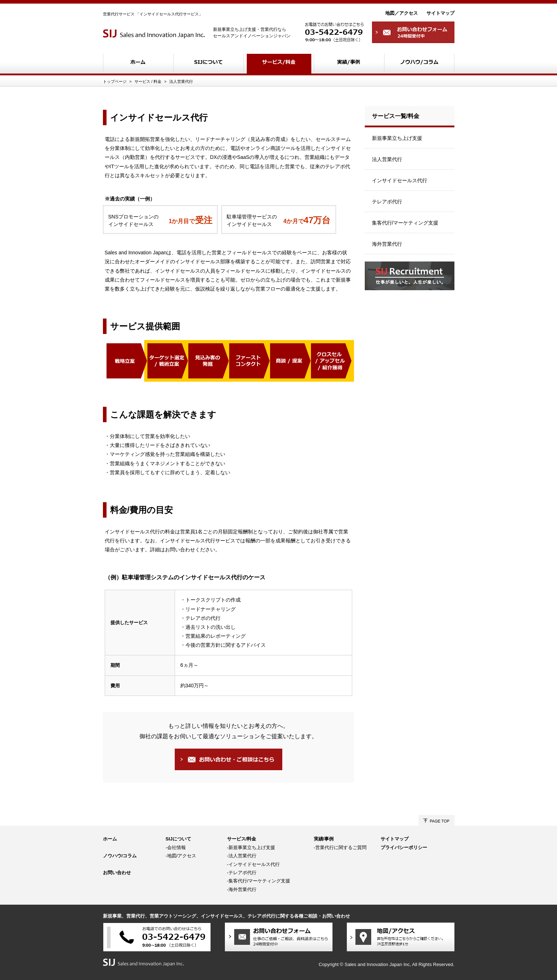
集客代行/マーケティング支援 (405, 223)
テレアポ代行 (387, 202)
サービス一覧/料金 (396, 116)
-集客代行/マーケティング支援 (259, 881)
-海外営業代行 (242, 889)
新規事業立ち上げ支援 (397, 138)
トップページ (115, 81)
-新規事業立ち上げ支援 (251, 847)
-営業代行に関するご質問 (340, 847)
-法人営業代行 (242, 856)
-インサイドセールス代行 (253, 864)
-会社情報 (176, 847)
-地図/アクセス (181, 856)
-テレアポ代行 (242, 873)
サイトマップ (440, 13)
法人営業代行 (181, 81)
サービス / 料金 (148, 81)
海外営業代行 (387, 244)
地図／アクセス (402, 13)
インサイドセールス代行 (400, 180)
